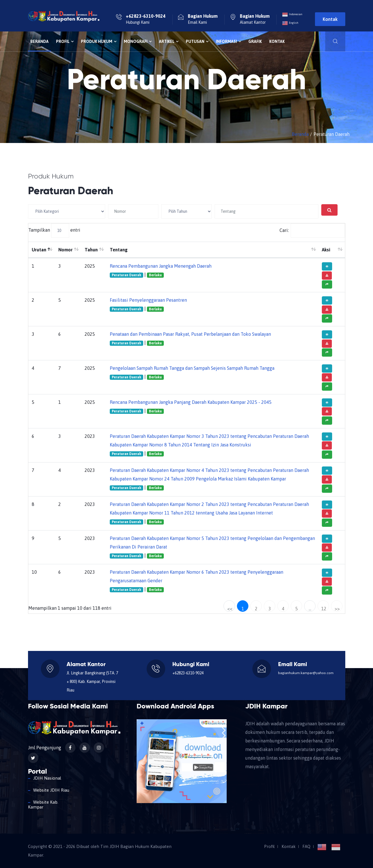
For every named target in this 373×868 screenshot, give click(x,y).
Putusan (197, 41)
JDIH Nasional (47, 778)
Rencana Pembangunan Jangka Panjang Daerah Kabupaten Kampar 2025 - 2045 (191, 402)
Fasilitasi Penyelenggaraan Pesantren (148, 300)
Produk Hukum (99, 41)
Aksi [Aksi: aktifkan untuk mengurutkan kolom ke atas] (326, 250)
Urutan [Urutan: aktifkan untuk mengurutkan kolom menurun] (39, 250)
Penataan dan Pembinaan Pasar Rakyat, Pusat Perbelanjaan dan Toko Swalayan (190, 334)
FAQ (306, 847)
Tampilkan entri (54, 231)
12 (324, 609)
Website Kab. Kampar (43, 805)
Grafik (255, 41)
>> (337, 609)
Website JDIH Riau (51, 790)
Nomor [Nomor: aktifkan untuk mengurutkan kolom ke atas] (65, 250)
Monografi (138, 41)
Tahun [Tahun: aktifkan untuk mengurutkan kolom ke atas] (91, 250)
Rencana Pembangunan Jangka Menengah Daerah (161, 266)
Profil (65, 41)
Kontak (330, 19)
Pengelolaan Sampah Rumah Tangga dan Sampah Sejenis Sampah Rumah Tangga (192, 368)
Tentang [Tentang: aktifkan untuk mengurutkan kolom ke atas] (119, 250)
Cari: (312, 231)
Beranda (39, 41)
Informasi (228, 41)
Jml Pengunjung (45, 748)
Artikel (169, 41)
